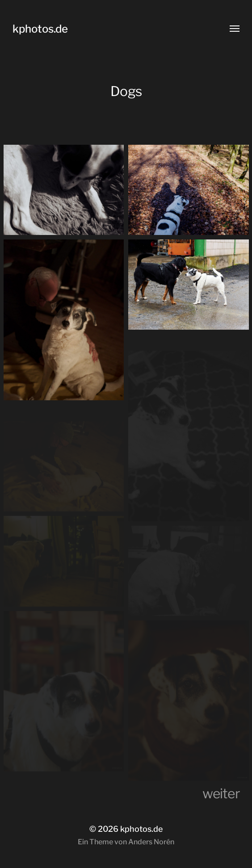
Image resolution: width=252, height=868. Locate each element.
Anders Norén (151, 842)
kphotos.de (40, 29)
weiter (221, 793)
